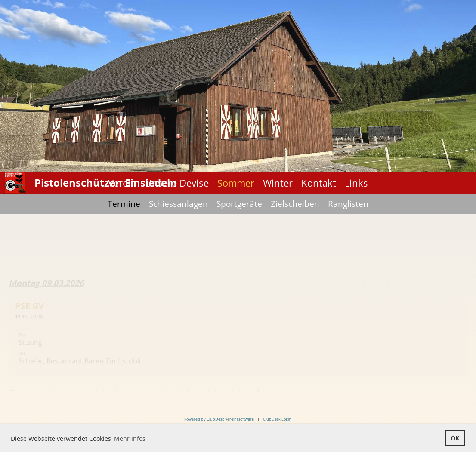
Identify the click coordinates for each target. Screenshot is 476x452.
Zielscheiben (295, 204)
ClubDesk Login (277, 419)
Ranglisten (348, 204)
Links (356, 183)
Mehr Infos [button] (130, 438)
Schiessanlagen (178, 204)
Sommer (236, 183)
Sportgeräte (239, 204)
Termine (124, 204)
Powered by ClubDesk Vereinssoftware (219, 419)
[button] (238, 338)
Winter (278, 183)
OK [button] (455, 438)
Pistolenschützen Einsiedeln (106, 183)
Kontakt (319, 183)
